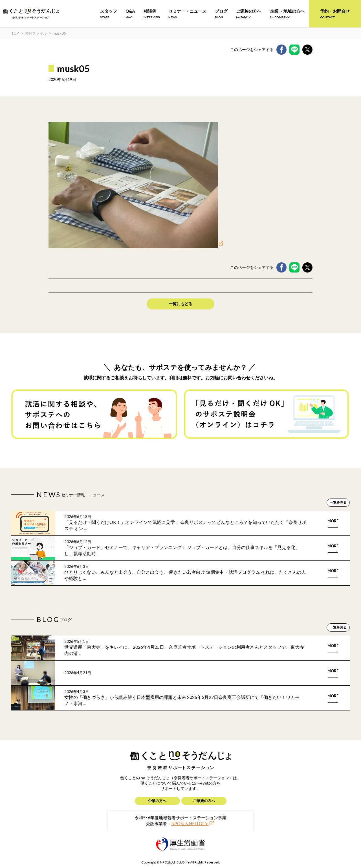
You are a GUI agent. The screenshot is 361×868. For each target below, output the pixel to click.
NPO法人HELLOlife (190, 823)
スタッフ (109, 14)
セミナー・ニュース (187, 14)
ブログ (221, 14)
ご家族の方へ (249, 14)
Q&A (130, 13)
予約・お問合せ (335, 14)
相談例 (152, 14)
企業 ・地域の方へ (287, 14)
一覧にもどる (180, 304)
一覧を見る (338, 502)
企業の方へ (157, 801)
